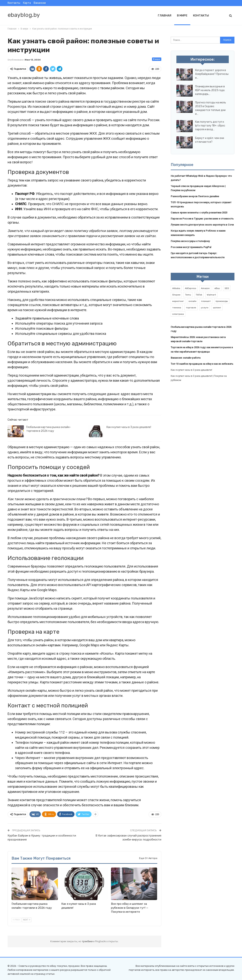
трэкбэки (88, 941)
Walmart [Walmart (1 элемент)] (211, 295)
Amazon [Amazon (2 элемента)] (205, 288)
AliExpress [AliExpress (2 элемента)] (191, 288)
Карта (27, 3)
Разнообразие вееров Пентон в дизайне (195, 196)
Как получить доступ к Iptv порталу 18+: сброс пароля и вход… (210, 126)
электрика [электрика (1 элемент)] (178, 314)
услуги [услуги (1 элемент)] (205, 308)
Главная (165, 16)
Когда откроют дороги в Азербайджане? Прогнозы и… (212, 74)
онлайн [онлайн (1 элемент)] (192, 301)
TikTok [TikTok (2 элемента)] (199, 295)
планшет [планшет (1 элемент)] (206, 301)
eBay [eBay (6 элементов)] (217, 288)
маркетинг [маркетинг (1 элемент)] (178, 301)
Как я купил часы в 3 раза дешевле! (129, 427)
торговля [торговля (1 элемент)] (191, 308)
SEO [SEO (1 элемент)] (227, 288)
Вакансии (40, 3)
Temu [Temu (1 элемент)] (188, 295)
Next (27, 920)
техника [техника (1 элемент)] (177, 308)
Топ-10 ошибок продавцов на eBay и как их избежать (202, 364)
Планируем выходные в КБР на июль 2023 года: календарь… (210, 90)
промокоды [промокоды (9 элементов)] (222, 301)
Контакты (14, 3)
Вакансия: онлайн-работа (186, 358)
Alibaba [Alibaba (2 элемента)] (176, 288)
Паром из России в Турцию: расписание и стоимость (202, 219)
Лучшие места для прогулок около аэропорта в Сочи (202, 225)
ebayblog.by (24, 15)
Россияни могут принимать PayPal (191, 247)
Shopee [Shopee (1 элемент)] (176, 295)
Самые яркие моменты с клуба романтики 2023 (199, 213)
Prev (16, 920)
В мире (182, 16)
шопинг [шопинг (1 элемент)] (217, 308)
